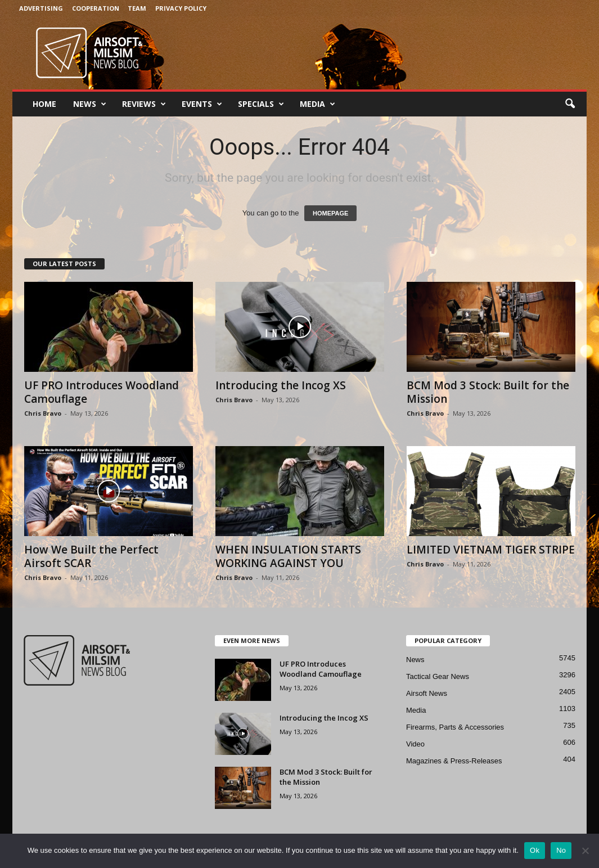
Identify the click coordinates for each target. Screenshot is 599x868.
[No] (585, 851)
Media (317, 104)
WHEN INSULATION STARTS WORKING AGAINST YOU (288, 556)
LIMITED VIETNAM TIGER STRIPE (491, 550)
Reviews (144, 104)
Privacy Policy (181, 8)
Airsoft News (427, 693)
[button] (570, 104)
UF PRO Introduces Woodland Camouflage (102, 392)
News (90, 104)
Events (202, 104)
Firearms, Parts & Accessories (455, 727)
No (561, 850)
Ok (535, 850)
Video (415, 744)
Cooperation (96, 8)
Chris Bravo (43, 413)
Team (137, 8)
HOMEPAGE (330, 213)
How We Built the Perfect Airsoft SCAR (91, 556)
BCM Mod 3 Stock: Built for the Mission (488, 392)
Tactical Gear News (438, 676)
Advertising (41, 8)
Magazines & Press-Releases (454, 761)
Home (44, 104)
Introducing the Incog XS (281, 385)
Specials (261, 104)
